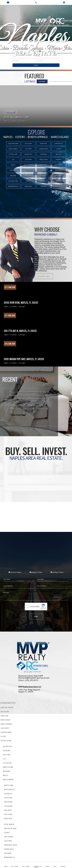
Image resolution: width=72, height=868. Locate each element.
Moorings (59, 160)
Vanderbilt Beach (13, 186)
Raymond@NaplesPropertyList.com (34, 678)
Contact (63, 866)
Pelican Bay (59, 170)
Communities (38, 866)
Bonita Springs (6, 724)
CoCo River (5, 728)
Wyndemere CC (10, 857)
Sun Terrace (44, 181)
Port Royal (28, 176)
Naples (13, 165)
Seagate (28, 181)
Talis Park (59, 181)
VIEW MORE (22, 81)
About (48, 866)
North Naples (59, 165)
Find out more (24, 276)
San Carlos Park (13, 181)
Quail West (44, 176)
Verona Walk (28, 186)
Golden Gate (28, 154)
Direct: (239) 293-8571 (28, 680)
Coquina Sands (6, 732)
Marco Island (44, 160)
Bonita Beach (6, 720)
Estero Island (13, 154)
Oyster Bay (28, 170)
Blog (55, 866)
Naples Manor (28, 165)
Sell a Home (26, 866)
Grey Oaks (59, 154)
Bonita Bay (5, 716)
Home (6, 866)
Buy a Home (15, 866)
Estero (3, 736)
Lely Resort (28, 160)
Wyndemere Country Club (59, 186)
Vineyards (44, 186)
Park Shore (44, 170)
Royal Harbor (59, 176)
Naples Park (44, 165)
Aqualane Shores (7, 708)
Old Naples (13, 170)
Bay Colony (5, 712)
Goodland (44, 154)
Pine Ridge (13, 176)
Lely (13, 160)
